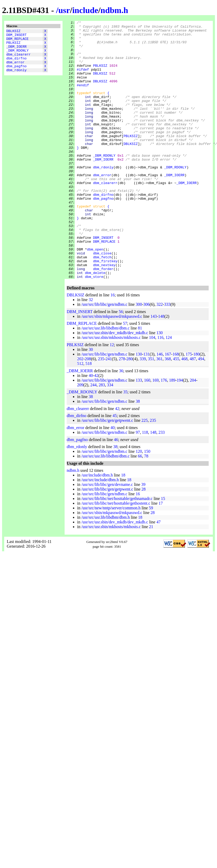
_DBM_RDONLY (17, 55)
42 (96, 427)
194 (180, 432)
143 (154, 368)
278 (122, 410)
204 (193, 432)
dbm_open (95, 295)
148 (161, 368)
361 (159, 410)
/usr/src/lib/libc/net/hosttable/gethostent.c (116, 555)
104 (152, 389)
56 (121, 363)
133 (139, 432)
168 (176, 406)
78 (146, 508)
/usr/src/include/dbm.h (100, 531)
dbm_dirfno (16, 64)
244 (94, 436)
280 (129, 410)
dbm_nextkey (104, 314)
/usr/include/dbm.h (97, 527)
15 (163, 550)
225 (145, 472)
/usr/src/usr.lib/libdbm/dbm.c (105, 380)
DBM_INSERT (16, 36)
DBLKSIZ (13, 32)
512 (80, 415)
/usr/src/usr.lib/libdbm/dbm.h (106, 569)
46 (116, 491)
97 (138, 484)
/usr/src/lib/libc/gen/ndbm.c (104, 356)
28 (144, 541)
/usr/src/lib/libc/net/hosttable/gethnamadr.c (117, 550)
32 (91, 351)
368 (168, 410)
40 (91, 427)
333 (167, 356)
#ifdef (83, 80)
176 (164, 432)
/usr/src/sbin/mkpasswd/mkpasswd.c (112, 368)
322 (160, 356)
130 (159, 384)
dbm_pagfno (16, 74)
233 (162, 484)
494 (201, 410)
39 (143, 536)
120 (139, 503)
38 (91, 448)
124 (169, 389)
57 (125, 375)
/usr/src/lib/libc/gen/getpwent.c (107, 472)
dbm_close (102, 300)
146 (160, 406)
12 (112, 396)
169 (156, 432)
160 (147, 432)
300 (139, 356)
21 (151, 578)
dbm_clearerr (18, 60)
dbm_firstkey (105, 309)
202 (80, 410)
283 (102, 436)
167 (168, 406)
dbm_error (15, 69)
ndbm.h (114, 10)
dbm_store (94, 328)
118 (145, 484)
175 (189, 406)
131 (146, 406)
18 (123, 527)
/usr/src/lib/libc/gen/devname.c (107, 536)
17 (161, 555)
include (85, 10)
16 (113, 347)
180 (196, 406)
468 (184, 410)
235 (101, 410)
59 (151, 560)
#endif (83, 98)
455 (176, 410)
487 (193, 410)
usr (64, 10)
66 (140, 508)
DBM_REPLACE (17, 41)
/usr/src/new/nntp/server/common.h (111, 560)
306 (146, 356)
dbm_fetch (102, 305)
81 (140, 380)
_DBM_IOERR (16, 50)
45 (115, 467)
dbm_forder (103, 319)
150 (147, 503)
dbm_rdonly (16, 78)
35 (125, 444)
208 (88, 410)
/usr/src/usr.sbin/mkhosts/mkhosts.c (111, 389)
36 (121, 422)
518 (89, 415)
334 (110, 436)
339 (143, 410)
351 (151, 410)
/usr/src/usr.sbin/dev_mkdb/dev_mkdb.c (115, 384)
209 (80, 436)
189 (172, 432)
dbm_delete (95, 323)
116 (160, 389)
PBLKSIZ (13, 46)
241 (109, 410)
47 (158, 574)
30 (91, 401)
